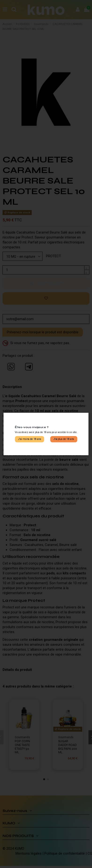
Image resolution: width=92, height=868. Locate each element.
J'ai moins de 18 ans (30, 439)
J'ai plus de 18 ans (64, 439)
